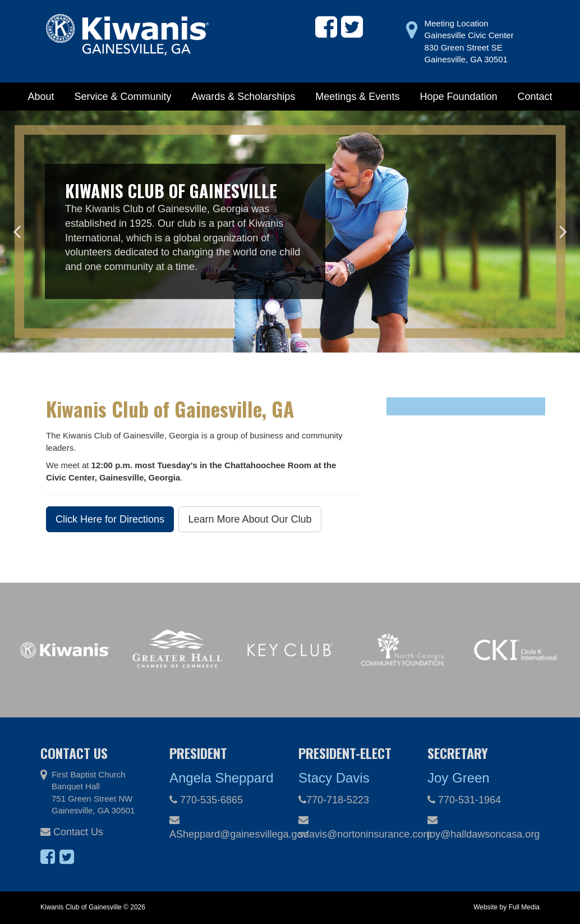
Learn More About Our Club (250, 519)
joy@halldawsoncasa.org (484, 828)
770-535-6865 (206, 800)
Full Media (524, 907)
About (41, 97)
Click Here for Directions (110, 519)
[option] (290, 232)
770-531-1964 (464, 800)
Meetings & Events (357, 97)
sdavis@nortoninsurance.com (355, 828)
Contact (535, 97)
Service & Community (123, 97)
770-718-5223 (334, 800)
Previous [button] (17, 231)
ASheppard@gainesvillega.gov (225, 828)
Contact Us (72, 832)
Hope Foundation (458, 97)
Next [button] (563, 231)
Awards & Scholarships (244, 97)
